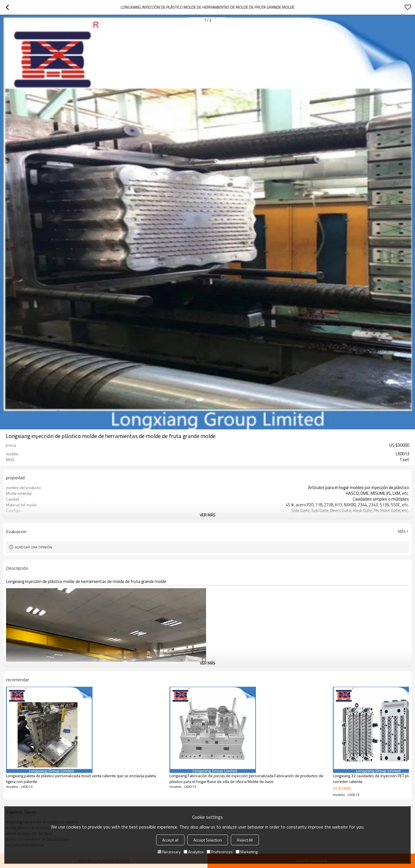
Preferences (220, 852)
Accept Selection (208, 840)
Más (402, 531)
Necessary (169, 852)
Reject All (245, 840)
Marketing (247, 852)
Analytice (194, 852)
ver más (207, 515)
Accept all (170, 840)
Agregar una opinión (33, 547)
